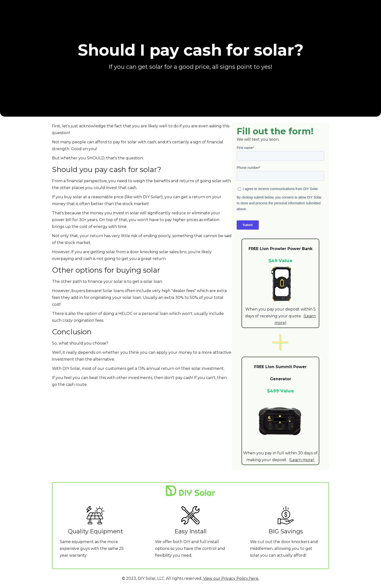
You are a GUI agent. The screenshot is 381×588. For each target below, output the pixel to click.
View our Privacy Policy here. (231, 578)
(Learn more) (302, 460)
